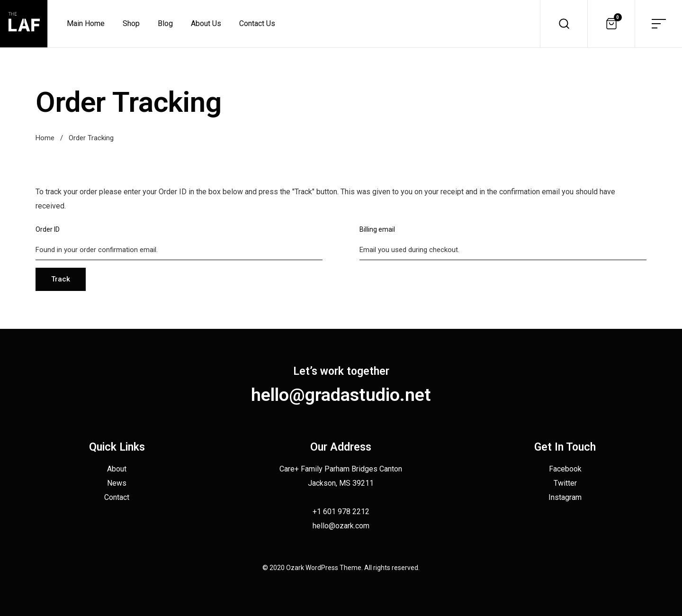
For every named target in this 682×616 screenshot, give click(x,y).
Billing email (377, 229)
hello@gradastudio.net (341, 395)
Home (45, 138)
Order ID (48, 229)
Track (61, 279)
